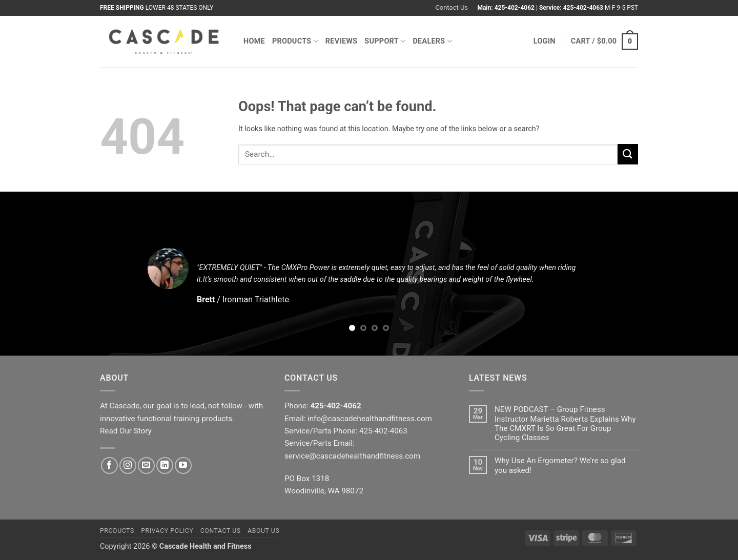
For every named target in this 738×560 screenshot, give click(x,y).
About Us (263, 531)
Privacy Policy (167, 531)
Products (295, 41)
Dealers (432, 41)
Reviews (342, 41)
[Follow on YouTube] (183, 465)
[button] (545, 41)
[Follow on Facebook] (109, 465)
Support (385, 41)
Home (254, 41)
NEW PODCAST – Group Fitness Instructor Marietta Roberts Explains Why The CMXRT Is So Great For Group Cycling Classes (565, 423)
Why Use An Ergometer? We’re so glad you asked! (560, 465)
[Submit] (628, 154)
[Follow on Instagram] (128, 465)
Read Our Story (126, 431)
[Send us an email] (146, 465)
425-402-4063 (583, 8)
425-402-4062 (515, 8)
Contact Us (452, 7)
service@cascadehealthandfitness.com (352, 456)
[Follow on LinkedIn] (165, 465)
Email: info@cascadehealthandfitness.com (358, 419)
